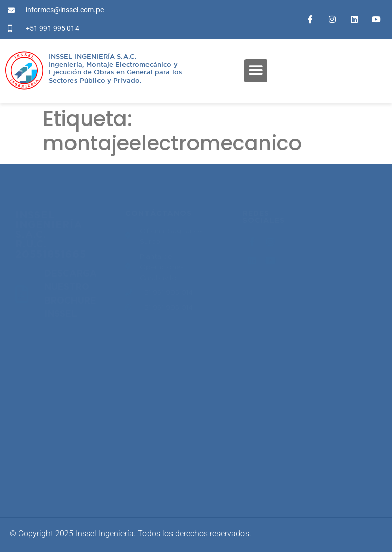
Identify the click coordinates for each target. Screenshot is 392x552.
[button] (256, 71)
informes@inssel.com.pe (64, 458)
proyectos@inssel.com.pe (67, 382)
